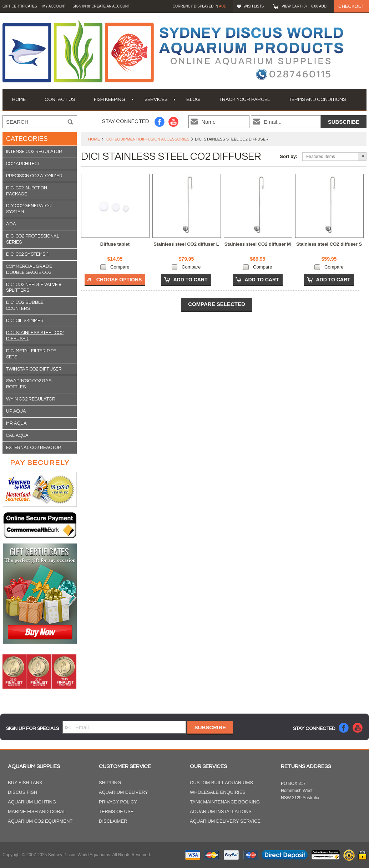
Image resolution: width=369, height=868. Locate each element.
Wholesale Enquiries (218, 792)
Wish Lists (254, 6)
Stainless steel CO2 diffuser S (329, 244)
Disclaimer (113, 821)
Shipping (110, 783)
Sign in (79, 6)
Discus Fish (22, 792)
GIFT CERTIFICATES (20, 6)
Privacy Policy (118, 802)
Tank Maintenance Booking (225, 802)
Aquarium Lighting (32, 802)
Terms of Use (116, 811)
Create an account (111, 6)
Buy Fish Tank (25, 783)
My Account (54, 6)
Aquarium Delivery (123, 792)
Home (94, 139)
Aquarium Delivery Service (225, 821)
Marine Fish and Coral (37, 811)
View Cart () (304, 6)
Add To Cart (190, 280)
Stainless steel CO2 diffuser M (258, 244)
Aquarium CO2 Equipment (40, 821)
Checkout (351, 6)
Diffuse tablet (115, 244)
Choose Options (119, 280)
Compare (120, 267)
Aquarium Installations (221, 811)
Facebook (160, 122)
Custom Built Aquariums (221, 783)
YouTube (174, 122)
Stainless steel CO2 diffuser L (186, 244)
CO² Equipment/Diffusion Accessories (148, 139)
